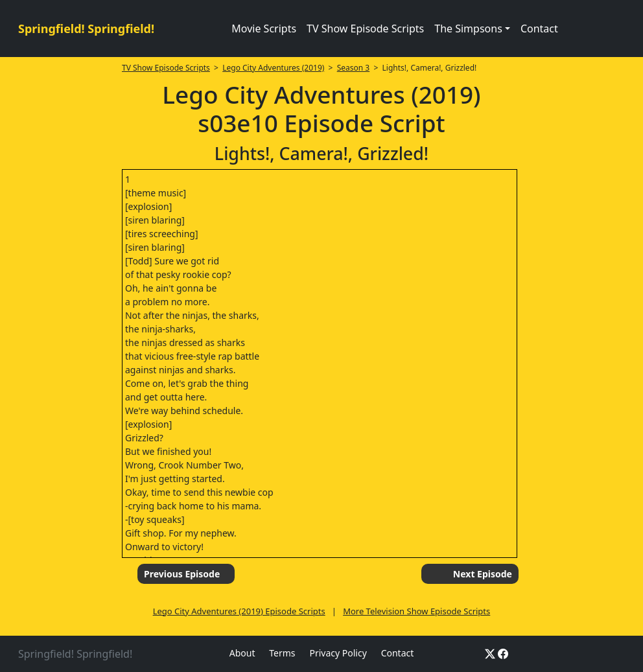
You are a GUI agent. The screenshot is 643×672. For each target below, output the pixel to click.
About (242, 653)
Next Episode (483, 574)
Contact (539, 29)
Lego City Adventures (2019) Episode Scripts (239, 611)
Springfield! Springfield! (86, 29)
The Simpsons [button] (468, 29)
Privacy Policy (338, 653)
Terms (282, 653)
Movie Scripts (264, 29)
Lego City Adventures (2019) (273, 68)
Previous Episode (182, 574)
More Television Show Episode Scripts (416, 611)
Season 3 (354, 68)
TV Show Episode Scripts (365, 29)
